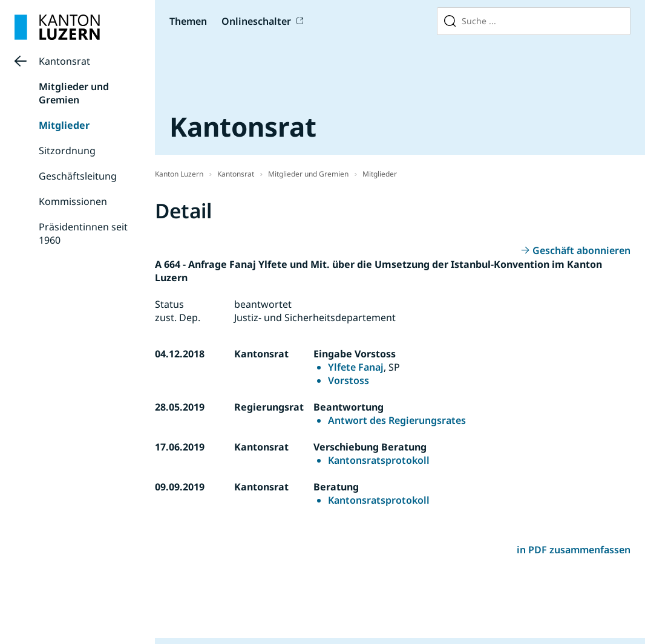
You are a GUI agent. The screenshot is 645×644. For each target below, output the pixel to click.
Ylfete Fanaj (356, 367)
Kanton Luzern (179, 174)
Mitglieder (64, 125)
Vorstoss (349, 380)
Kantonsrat (64, 61)
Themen (188, 21)
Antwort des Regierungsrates (397, 420)
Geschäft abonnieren (581, 250)
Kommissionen (73, 201)
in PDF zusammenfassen (574, 550)
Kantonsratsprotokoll (379, 460)
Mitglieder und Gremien (74, 93)
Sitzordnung (67, 151)
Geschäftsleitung (78, 176)
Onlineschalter (256, 21)
